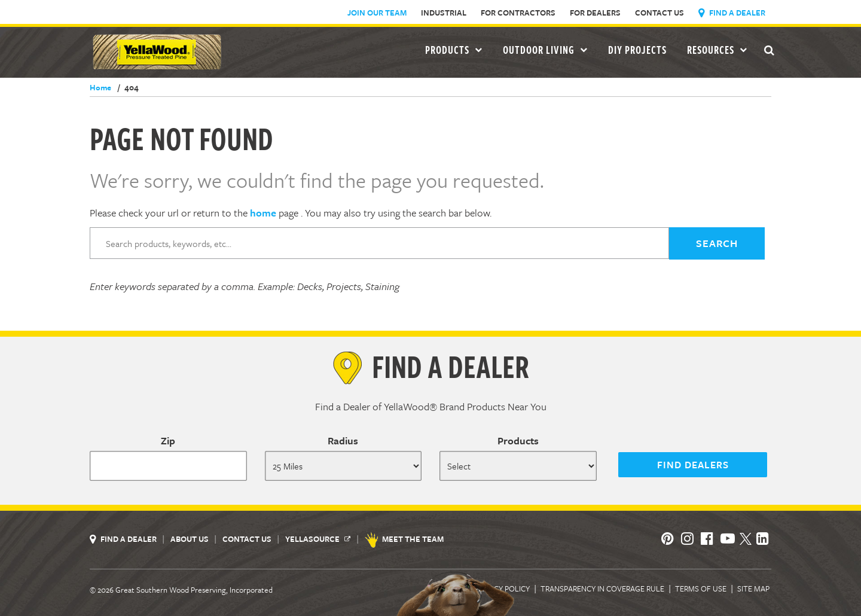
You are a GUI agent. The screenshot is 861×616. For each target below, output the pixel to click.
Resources (717, 50)
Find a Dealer (732, 13)
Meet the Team (405, 539)
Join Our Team (377, 13)
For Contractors (518, 13)
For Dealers (595, 13)
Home (100, 87)
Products (518, 440)
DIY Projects (637, 50)
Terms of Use (701, 588)
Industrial (444, 13)
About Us (190, 539)
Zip (168, 440)
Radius (343, 440)
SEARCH (717, 243)
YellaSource (318, 539)
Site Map (753, 588)
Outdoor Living (545, 50)
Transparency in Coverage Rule (602, 588)
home (263, 213)
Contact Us (660, 13)
